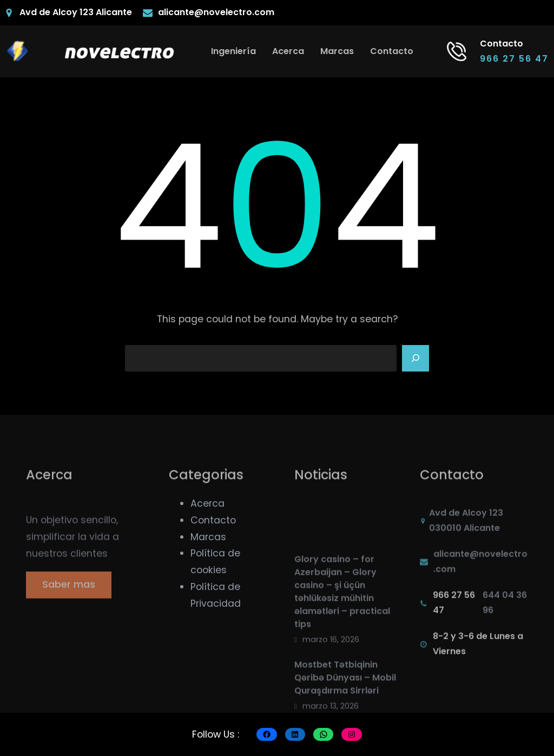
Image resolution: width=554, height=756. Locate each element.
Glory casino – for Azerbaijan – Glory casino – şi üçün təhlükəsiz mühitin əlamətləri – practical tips (342, 629)
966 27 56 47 (514, 59)
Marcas (208, 537)
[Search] (415, 359)
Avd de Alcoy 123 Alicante (76, 12)
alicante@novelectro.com (216, 12)
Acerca (207, 503)
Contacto (213, 520)
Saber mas (69, 591)
